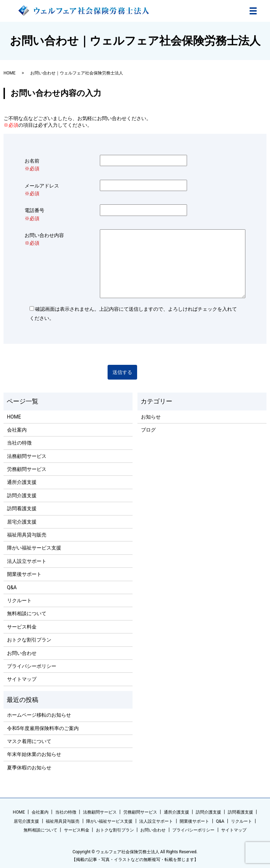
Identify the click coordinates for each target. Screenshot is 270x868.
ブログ (148, 430)
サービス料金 (22, 627)
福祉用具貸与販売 (27, 535)
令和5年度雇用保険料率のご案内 (43, 728)
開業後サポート (24, 574)
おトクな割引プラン (29, 640)
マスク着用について (29, 741)
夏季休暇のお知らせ (29, 768)
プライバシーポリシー (32, 666)
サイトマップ (22, 679)
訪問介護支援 (22, 495)
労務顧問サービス (27, 469)
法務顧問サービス (27, 456)
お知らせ (151, 417)
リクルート (19, 600)
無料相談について (27, 613)
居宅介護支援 (22, 522)
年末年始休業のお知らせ (34, 754)
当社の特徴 (19, 443)
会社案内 (17, 430)
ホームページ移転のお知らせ (39, 715)
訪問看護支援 (22, 508)
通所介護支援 (22, 482)
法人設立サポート (27, 561)
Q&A (12, 587)
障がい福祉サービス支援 (34, 548)
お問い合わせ (22, 653)
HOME (9, 73)
